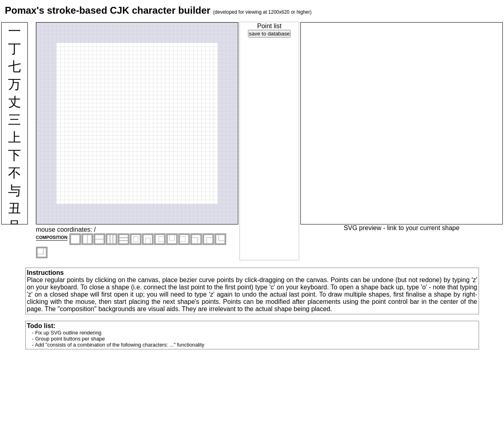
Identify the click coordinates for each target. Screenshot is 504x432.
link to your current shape (423, 228)
